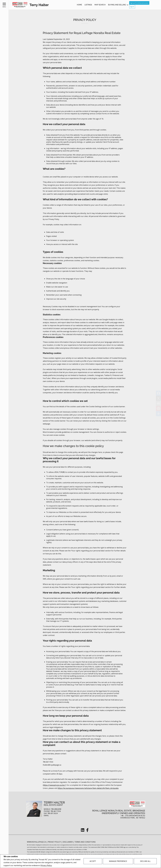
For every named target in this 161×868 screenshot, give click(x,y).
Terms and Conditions (85, 842)
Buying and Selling (117, 5)
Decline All (145, 861)
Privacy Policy (46, 865)
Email (46, 816)
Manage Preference (118, 861)
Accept (93, 861)
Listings (88, 5)
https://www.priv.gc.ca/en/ (54, 785)
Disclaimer (68, 842)
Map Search (100, 5)
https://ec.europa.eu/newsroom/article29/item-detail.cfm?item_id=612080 (88, 788)
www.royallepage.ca (36, 842)
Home (79, 5)
